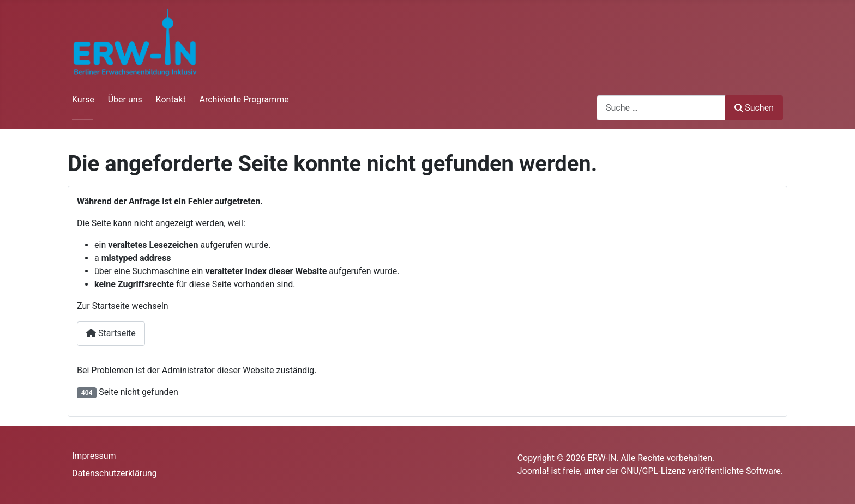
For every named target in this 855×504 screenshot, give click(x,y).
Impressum (94, 456)
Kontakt (171, 99)
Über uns (125, 99)
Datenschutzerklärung (115, 473)
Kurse (83, 99)
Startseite (111, 333)
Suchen (754, 108)
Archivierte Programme (244, 99)
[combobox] (661, 108)
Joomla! (533, 471)
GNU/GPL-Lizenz (653, 471)
